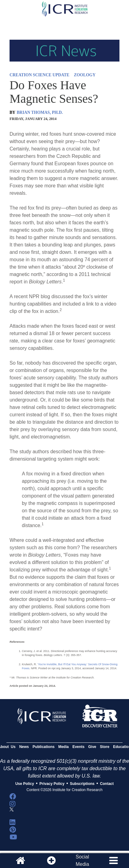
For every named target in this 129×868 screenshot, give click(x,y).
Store (105, 747)
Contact (107, 784)
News (24, 747)
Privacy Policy (52, 784)
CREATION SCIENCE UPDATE (39, 75)
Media (63, 747)
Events (78, 747)
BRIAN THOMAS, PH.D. (40, 112)
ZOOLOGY (85, 75)
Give (92, 747)
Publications (44, 747)
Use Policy (25, 784)
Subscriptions (82, 784)
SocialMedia (83, 860)
